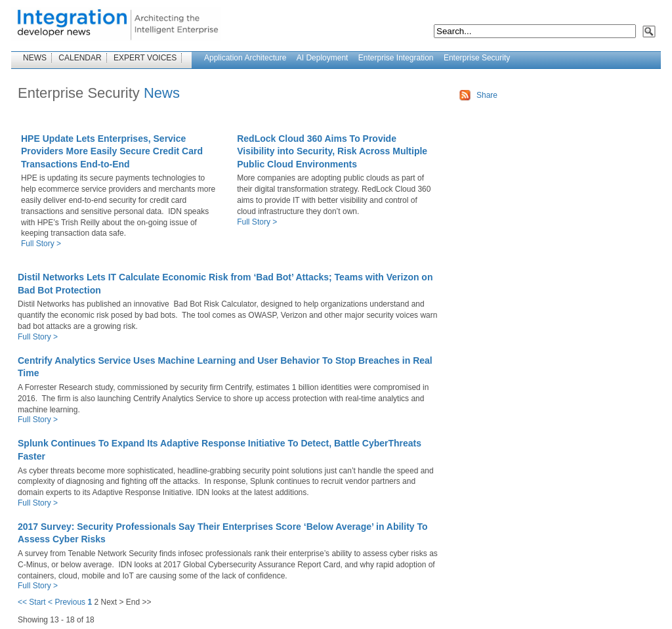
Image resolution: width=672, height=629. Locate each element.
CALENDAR (80, 58)
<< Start (32, 602)
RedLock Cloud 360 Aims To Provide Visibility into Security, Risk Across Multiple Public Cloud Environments (332, 151)
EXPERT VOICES (145, 58)
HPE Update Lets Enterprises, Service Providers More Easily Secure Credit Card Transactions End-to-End (112, 151)
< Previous (67, 602)
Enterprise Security (477, 58)
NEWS (35, 58)
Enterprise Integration (396, 58)
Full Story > (41, 244)
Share (487, 95)
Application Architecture (245, 58)
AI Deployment (323, 58)
